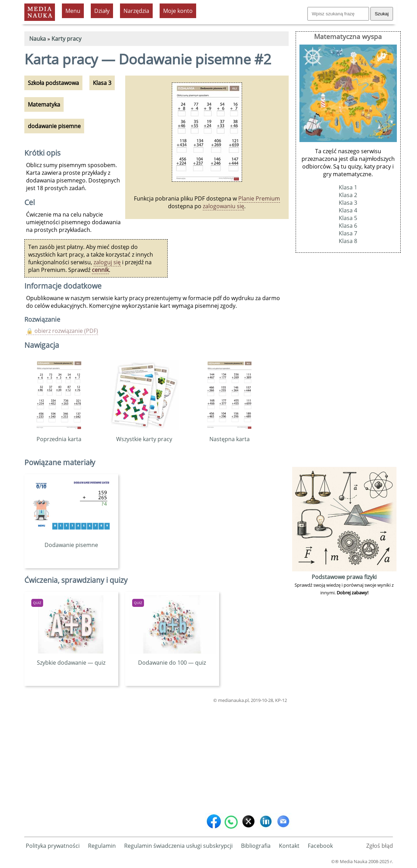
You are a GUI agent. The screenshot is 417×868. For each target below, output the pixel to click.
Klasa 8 (348, 241)
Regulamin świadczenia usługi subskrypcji (178, 846)
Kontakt (289, 846)
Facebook (320, 846)
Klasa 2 (348, 195)
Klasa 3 (348, 203)
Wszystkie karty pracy (144, 435)
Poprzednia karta (59, 435)
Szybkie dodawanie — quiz (71, 659)
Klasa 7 (348, 233)
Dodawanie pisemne (71, 541)
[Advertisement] (157, 757)
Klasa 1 (348, 187)
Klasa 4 (348, 210)
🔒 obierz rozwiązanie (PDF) (62, 331)
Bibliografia (256, 846)
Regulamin (102, 846)
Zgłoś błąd (380, 846)
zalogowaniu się (223, 206)
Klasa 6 (348, 226)
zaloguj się (107, 262)
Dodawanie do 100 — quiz (172, 659)
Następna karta (229, 435)
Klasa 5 (348, 218)
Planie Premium (259, 198)
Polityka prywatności (53, 846)
